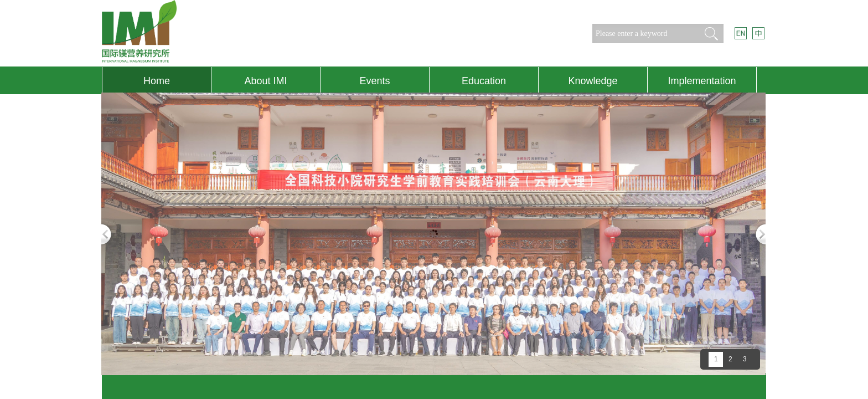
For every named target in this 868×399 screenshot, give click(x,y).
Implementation (702, 81)
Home (157, 81)
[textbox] (645, 34)
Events (374, 81)
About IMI (265, 81)
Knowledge (593, 81)
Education (484, 81)
